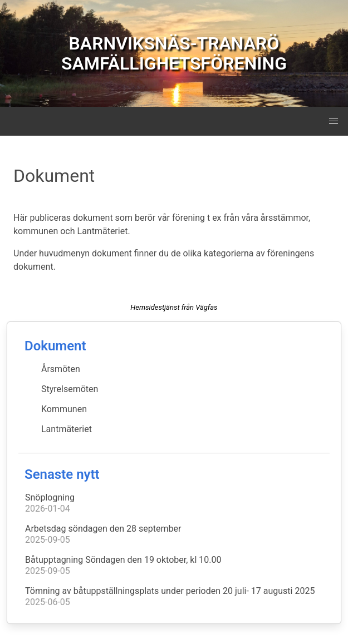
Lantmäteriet (67, 429)
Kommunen (64, 409)
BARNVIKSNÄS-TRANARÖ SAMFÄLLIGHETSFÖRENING (174, 53)
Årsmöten (61, 369)
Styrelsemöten (70, 389)
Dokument (55, 346)
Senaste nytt (62, 474)
